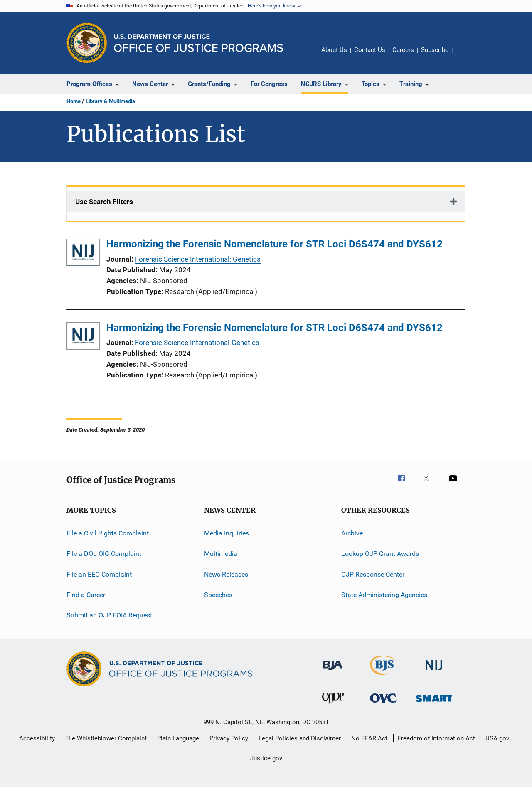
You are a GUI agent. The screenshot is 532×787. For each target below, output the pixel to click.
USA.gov (497, 738)
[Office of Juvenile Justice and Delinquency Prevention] (333, 705)
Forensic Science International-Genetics (197, 343)
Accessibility (37, 738)
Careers (403, 50)
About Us (334, 50)
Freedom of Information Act (436, 738)
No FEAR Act (369, 738)
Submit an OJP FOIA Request (109, 615)
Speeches (218, 595)
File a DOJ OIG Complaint (104, 554)
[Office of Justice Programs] (87, 43)
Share (465, 56)
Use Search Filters (104, 202)
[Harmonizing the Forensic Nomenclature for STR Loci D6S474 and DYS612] (83, 254)
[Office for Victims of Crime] (383, 704)
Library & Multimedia (110, 101)
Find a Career (86, 595)
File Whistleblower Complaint (106, 738)
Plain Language (178, 738)
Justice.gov (266, 758)
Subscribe (435, 50)
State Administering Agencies (384, 595)
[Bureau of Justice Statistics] (383, 676)
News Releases (226, 574)
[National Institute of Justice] (434, 672)
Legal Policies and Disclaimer (300, 738)
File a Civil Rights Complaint (108, 533)
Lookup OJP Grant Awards (380, 554)
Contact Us (370, 50)
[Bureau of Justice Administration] (333, 671)
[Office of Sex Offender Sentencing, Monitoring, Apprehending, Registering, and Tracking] (434, 703)
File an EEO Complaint (99, 574)
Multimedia (221, 554)
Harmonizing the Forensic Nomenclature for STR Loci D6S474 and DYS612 (275, 244)
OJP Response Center (373, 574)
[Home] (198, 43)
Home (74, 101)
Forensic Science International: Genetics (198, 259)
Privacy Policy (229, 738)
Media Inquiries (227, 533)
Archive (352, 533)
